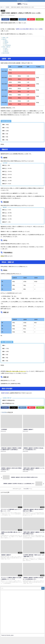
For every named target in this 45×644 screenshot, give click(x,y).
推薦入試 (6, 50)
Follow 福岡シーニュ (28, 489)
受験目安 (4, 39)
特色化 (6, 48)
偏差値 (6, 41)
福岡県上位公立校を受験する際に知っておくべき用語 (29, 29)
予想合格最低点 (8, 45)
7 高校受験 (3, 11)
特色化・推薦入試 (6, 47)
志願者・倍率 (5, 38)
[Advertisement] (12, 611)
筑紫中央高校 (5, 393)
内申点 (6, 44)
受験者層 (6, 42)
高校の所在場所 (6, 53)
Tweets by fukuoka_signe (7, 635)
